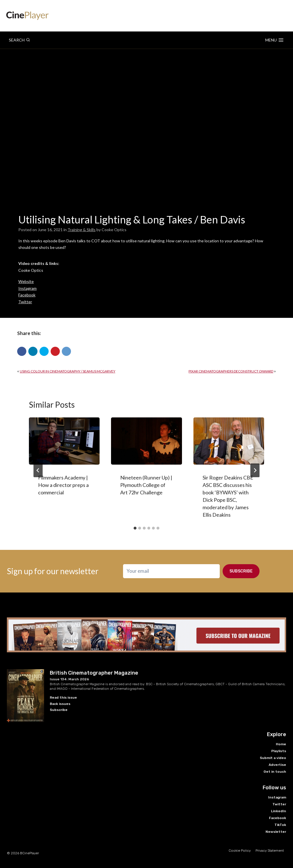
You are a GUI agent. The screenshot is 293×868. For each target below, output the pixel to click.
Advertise (277, 765)
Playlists (279, 751)
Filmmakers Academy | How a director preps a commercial (63, 485)
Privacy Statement (270, 851)
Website (26, 281)
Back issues (60, 704)
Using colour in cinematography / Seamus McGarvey (68, 371)
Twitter (25, 302)
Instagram (27, 288)
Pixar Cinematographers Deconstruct (231, 371)
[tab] (135, 528)
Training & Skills (82, 230)
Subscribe (241, 570)
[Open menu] (274, 40)
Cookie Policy (240, 851)
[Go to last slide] (38, 470)
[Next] (255, 470)
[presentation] (64, 441)
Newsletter (276, 832)
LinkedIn (279, 811)
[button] (22, 351)
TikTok (280, 825)
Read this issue (63, 697)
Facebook (27, 295)
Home (281, 744)
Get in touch (275, 772)
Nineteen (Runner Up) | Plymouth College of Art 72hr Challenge (146, 485)
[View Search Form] (19, 40)
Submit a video (273, 758)
